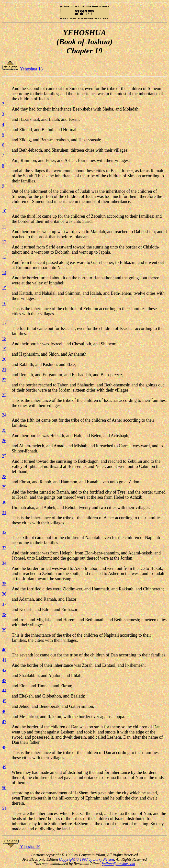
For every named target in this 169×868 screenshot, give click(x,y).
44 (4, 691)
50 (4, 788)
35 (4, 584)
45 (4, 701)
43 (4, 681)
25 (4, 430)
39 (4, 630)
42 (4, 670)
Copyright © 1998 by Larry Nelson (86, 859)
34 (4, 563)
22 (4, 380)
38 (4, 615)
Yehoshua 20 (21, 847)
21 (4, 370)
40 (4, 650)
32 (4, 532)
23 (4, 395)
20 (4, 359)
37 (4, 604)
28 (4, 477)
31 (4, 513)
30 (4, 502)
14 (4, 273)
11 (4, 226)
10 (4, 211)
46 (4, 711)
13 (4, 257)
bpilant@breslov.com (118, 864)
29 (4, 487)
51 (4, 808)
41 (4, 660)
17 (4, 323)
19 (4, 349)
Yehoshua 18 (22, 69)
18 (4, 339)
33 (4, 548)
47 (4, 722)
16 (4, 304)
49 (4, 767)
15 (4, 288)
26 (4, 441)
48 (4, 747)
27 (4, 456)
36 (4, 594)
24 (4, 415)
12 (4, 242)
